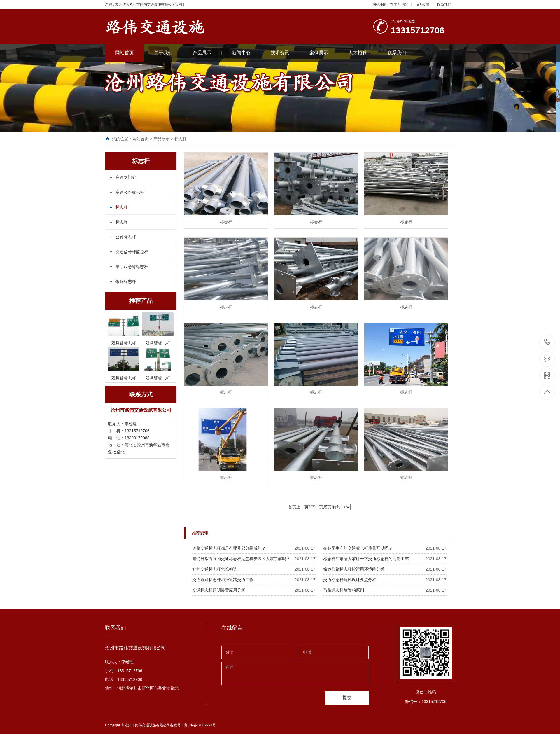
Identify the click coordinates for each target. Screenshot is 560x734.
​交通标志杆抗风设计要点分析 (350, 580)
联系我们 (444, 5)
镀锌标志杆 (126, 282)
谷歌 (403, 5)
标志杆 (181, 139)
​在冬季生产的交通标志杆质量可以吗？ (358, 548)
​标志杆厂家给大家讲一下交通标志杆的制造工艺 (366, 559)
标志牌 (122, 222)
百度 (393, 5)
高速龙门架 (126, 177)
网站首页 (125, 53)
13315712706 (547, 342)
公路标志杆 (126, 237)
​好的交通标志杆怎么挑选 (215, 569)
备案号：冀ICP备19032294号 (193, 725)
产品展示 (207, 53)
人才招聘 (363, 53)
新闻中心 (246, 53)
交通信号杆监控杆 (132, 252)
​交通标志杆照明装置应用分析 (219, 590)
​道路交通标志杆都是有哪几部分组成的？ (229, 548)
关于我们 (168, 53)
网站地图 (379, 5)
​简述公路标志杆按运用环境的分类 (354, 569)
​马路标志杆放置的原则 (344, 590)
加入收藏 (422, 5)
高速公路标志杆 (130, 192)
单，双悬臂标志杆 (132, 267)
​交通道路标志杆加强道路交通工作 (223, 580)
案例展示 (324, 53)
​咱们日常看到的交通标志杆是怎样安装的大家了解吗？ (241, 559)
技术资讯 (285, 53)
